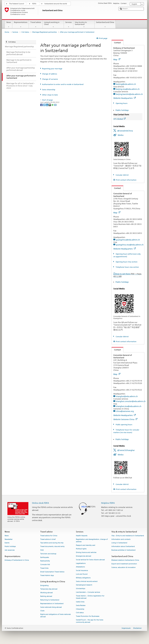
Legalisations (81, 563)
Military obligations (83, 578)
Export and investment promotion (124, 564)
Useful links (80, 602)
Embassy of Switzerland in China (17, 560)
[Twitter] (44, 105)
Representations (21, 25)
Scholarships (81, 589)
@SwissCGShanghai (126, 450)
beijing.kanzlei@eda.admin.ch (129, 94)
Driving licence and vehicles (86, 553)
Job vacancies (10, 550)
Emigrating (44, 586)
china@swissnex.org (125, 411)
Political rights (81, 549)
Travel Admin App (47, 575)
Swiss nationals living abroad (51, 607)
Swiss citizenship (49, 90)
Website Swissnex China (125, 419)
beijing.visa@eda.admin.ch (128, 89)
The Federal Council (17, 4)
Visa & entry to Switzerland (84, 25)
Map (117, 59)
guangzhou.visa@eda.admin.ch (130, 245)
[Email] (55, 105)
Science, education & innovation (124, 567)
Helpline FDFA (108, 503)
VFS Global (119, 119)
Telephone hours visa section (127, 267)
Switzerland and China (105, 25)
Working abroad (46, 593)
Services (69, 25)
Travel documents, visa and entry (52, 547)
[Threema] (50, 105)
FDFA (34, 4)
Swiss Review (81, 605)
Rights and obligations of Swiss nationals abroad (56, 616)
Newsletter (9, 539)
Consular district (122, 175)
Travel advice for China (49, 536)
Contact (116, 43)
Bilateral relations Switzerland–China (125, 560)
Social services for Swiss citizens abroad (90, 560)
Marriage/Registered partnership (45, 32)
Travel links (44, 568)
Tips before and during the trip (52, 543)
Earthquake (45, 557)
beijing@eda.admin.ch (126, 84)
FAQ (42, 550)
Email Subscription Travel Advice (52, 572)
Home (7, 32)
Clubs (42, 611)
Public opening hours (124, 425)
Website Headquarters (125, 98)
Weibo (121, 135)
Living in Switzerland (119, 543)
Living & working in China (53, 25)
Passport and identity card (86, 545)
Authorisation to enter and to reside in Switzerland (63, 84)
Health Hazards (82, 536)
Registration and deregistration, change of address (92, 540)
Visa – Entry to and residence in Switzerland (128, 536)
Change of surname (50, 79)
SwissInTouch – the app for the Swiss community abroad (90, 621)
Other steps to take (50, 95)
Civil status (25, 32)
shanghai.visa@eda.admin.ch (129, 406)
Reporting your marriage (52, 69)
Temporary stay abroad (49, 589)
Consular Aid (45, 565)
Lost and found (82, 574)
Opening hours (121, 103)
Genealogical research (84, 585)
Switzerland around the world (56, 4)
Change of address (50, 74)
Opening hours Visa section (126, 262)
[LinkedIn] (47, 105)
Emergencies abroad (84, 556)
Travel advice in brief (48, 539)
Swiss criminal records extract (87, 581)
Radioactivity (45, 561)
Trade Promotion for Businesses (88, 616)
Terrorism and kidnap (48, 554)
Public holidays (122, 110)
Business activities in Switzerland (123, 550)
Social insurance (82, 571)
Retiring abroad (46, 596)
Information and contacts (121, 539)
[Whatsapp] (53, 105)
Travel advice (36, 25)
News (9, 25)
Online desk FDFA (40, 503)
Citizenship (80, 609)
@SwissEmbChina (125, 131)
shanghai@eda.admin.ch (127, 396)
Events (7, 543)
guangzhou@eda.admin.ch (128, 240)
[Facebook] (42, 105)
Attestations (80, 567)
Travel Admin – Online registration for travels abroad (90, 597)
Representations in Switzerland (52, 604)
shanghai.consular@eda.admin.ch (131, 401)
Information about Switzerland (123, 547)
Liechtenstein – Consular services (88, 592)
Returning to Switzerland (50, 600)
